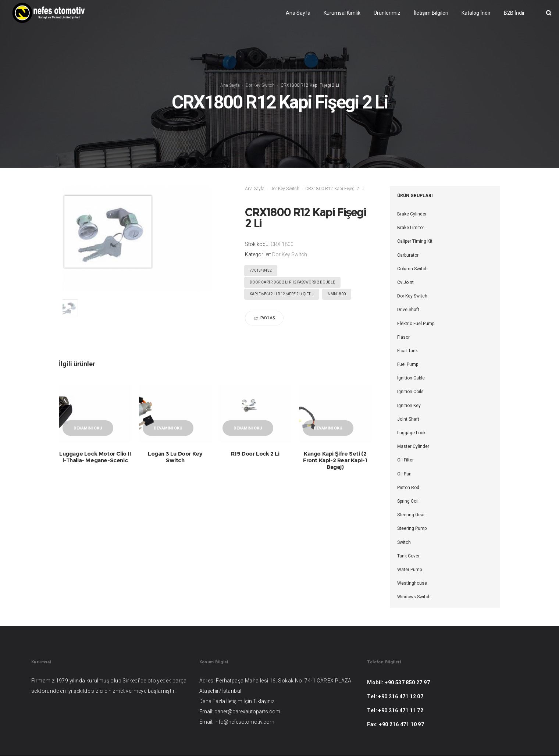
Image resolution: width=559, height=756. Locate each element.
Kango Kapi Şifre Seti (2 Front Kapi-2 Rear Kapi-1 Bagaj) (335, 460)
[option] (74, 309)
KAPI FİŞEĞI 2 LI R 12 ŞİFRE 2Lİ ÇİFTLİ (282, 294)
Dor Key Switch (260, 85)
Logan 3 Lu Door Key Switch (175, 457)
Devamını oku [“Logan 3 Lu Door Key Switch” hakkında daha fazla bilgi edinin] (168, 428)
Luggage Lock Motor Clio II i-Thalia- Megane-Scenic (95, 457)
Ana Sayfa (230, 85)
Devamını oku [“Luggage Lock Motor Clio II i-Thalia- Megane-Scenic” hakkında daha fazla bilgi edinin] (88, 428)
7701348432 (261, 270)
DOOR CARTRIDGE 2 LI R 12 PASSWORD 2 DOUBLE (292, 282)
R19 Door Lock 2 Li (255, 454)
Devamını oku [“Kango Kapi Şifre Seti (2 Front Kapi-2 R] (328, 428)
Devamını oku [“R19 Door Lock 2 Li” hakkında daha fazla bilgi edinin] (248, 428)
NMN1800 (337, 294)
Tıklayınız (264, 701)
